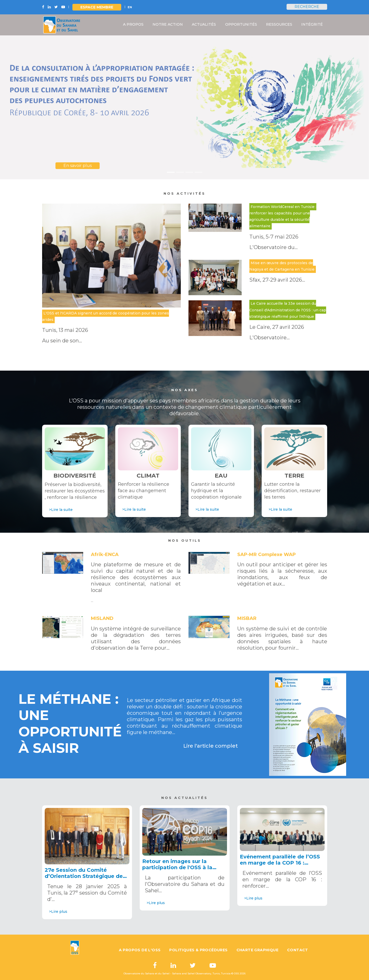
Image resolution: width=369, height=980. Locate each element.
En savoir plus (78, 166)
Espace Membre (97, 7)
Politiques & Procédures (198, 950)
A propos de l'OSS (140, 950)
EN (130, 7)
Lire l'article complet (211, 746)
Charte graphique (257, 950)
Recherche (307, 7)
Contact (298, 950)
